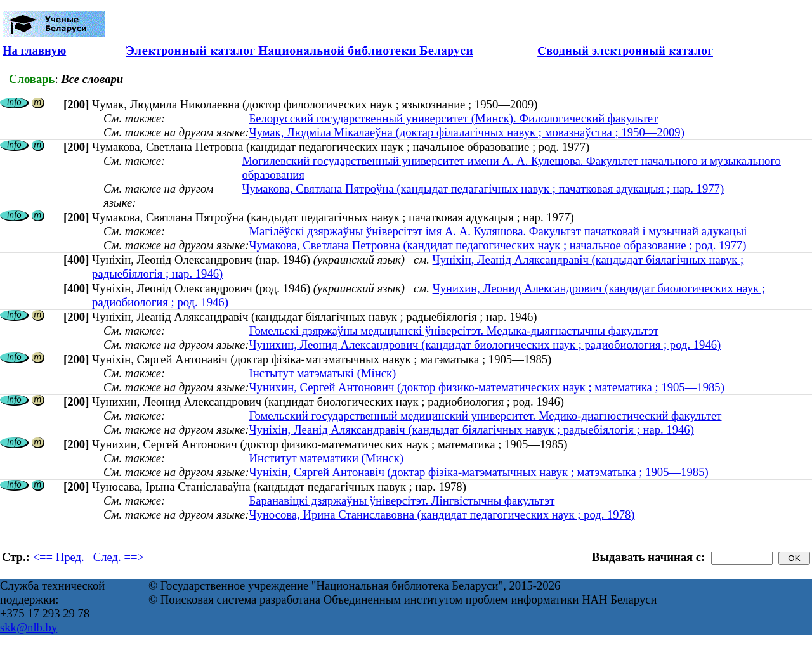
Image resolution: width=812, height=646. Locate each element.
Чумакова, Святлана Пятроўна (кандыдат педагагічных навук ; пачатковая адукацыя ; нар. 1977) (483, 189)
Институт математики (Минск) (326, 458)
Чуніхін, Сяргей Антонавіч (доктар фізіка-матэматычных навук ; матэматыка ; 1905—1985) (478, 472)
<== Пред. (59, 557)
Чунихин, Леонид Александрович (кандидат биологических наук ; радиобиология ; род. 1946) (485, 345)
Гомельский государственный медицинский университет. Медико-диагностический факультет (485, 416)
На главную (34, 50)
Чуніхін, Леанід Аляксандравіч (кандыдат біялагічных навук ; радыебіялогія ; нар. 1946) (471, 430)
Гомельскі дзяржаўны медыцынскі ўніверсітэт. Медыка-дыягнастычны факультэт (454, 331)
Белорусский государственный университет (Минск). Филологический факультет (453, 118)
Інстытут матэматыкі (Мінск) (322, 373)
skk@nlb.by (29, 627)
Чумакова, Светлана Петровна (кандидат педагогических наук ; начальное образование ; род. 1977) (497, 245)
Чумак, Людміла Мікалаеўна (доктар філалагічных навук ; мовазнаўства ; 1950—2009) (466, 132)
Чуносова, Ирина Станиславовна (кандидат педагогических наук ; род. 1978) (442, 514)
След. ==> (119, 557)
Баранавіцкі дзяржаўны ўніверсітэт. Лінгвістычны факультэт (402, 501)
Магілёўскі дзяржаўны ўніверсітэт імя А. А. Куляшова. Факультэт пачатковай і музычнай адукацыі (498, 231)
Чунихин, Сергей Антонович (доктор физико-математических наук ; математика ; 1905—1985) (486, 387)
